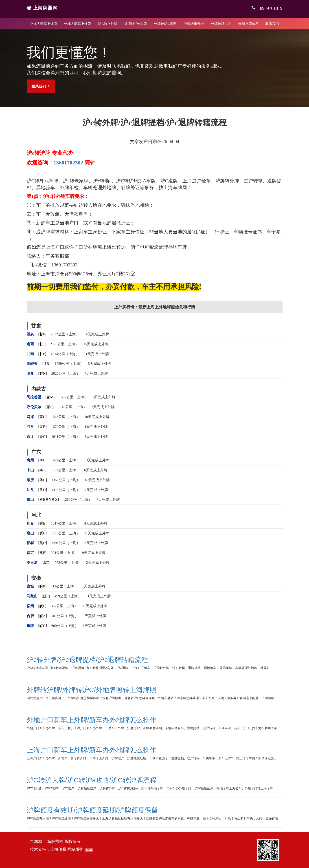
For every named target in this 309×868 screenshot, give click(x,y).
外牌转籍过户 (221, 24)
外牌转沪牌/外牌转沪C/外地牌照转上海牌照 (92, 690)
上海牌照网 (45, 8)
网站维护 (75, 849)
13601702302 (68, 163)
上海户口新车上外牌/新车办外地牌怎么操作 (92, 750)
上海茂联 (58, 849)
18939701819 (270, 8)
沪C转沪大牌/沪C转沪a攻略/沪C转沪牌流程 (92, 780)
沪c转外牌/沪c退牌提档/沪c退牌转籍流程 (88, 660)
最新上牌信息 (248, 24)
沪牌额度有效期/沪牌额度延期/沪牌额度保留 (93, 810)
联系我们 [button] (41, 86)
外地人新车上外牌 (77, 24)
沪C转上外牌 (108, 24)
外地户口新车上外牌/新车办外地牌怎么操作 (92, 720)
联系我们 (272, 24)
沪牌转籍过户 (194, 24)
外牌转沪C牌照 (165, 24)
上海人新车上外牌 (44, 24)
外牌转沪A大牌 (136, 24)
